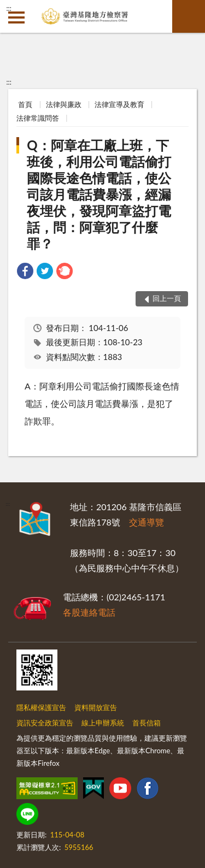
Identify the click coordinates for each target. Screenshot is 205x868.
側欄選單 (16, 17)
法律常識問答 (38, 118)
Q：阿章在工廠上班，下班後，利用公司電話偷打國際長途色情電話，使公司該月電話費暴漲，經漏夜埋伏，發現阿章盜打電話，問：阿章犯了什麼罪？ (99, 194)
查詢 (189, 16)
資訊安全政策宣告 (45, 723)
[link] (25, 272)
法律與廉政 (64, 104)
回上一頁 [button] (167, 298)
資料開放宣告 (96, 707)
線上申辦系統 (103, 723)
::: (9, 8)
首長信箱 (147, 723)
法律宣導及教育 (119, 104)
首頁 (25, 104)
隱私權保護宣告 (41, 707)
